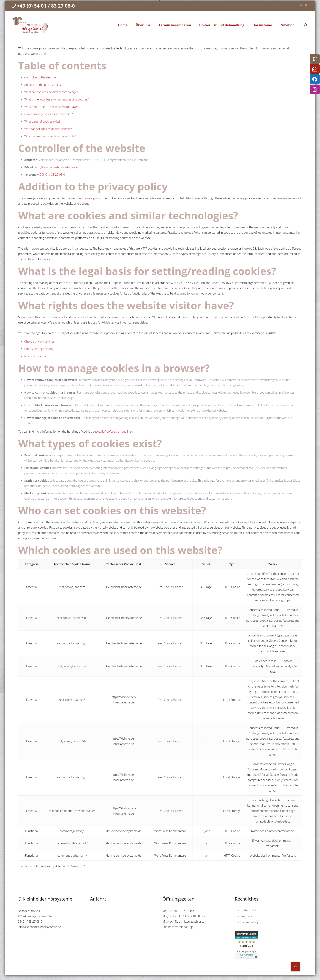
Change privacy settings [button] (39, 341)
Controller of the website (40, 77)
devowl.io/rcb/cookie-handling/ (112, 431)
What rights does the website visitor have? (51, 107)
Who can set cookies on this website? (48, 129)
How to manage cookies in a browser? (48, 114)
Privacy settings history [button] (39, 349)
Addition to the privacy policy (43, 85)
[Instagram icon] (306, 6)
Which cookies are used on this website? (50, 136)
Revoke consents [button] (35, 356)
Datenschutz (250, 910)
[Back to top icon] (295, 967)
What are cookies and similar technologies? (52, 92)
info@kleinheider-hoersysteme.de (56, 167)
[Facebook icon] (301, 6)
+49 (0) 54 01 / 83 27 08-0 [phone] (46, 6)
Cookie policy (250, 922)
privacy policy (92, 198)
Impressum (249, 916)
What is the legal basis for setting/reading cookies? (56, 99)
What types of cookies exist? (42, 121)
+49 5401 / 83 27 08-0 (51, 175)
